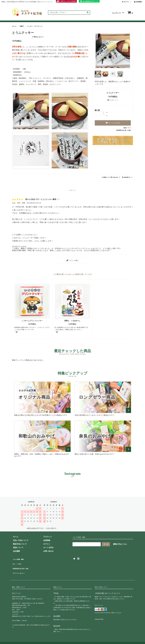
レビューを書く (72, 260)
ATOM (19, 561)
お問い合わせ (88, 19)
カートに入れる (113, 123)
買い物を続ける (127, 177)
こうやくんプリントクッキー (33, 320)
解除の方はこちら (120, 543)
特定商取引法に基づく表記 (124, 130)
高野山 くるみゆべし (72, 320)
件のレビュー (38, 37)
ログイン (127, 2)
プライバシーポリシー (21, 569)
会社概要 (99, 19)
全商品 (15, 19)
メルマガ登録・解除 (20, 558)
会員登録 (139, 2)
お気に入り (113, 100)
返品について (127, 128)
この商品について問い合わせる (111, 177)
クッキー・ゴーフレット (35, 26)
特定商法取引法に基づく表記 (23, 565)
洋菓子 (22, 26)
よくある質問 (74, 19)
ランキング (24, 19)
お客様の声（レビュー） (41, 19)
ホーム (14, 26)
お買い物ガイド (60, 19)
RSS (14, 561)
